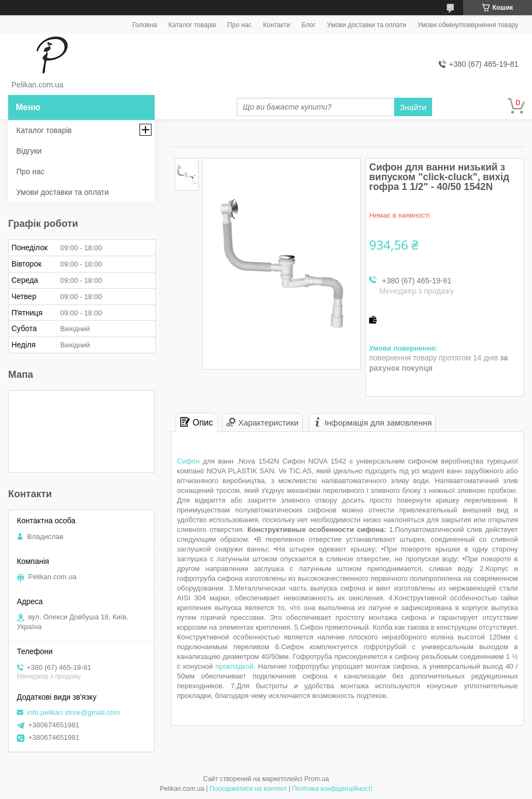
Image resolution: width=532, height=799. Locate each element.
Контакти (276, 25)
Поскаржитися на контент (248, 789)
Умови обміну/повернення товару (468, 25)
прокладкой (235, 666)
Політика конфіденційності (332, 789)
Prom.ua (317, 779)
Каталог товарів (192, 25)
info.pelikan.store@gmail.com (74, 712)
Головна (145, 25)
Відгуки (29, 151)
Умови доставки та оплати (366, 25)
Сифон (188, 461)
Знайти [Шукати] (413, 107)
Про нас (240, 25)
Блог (308, 25)
